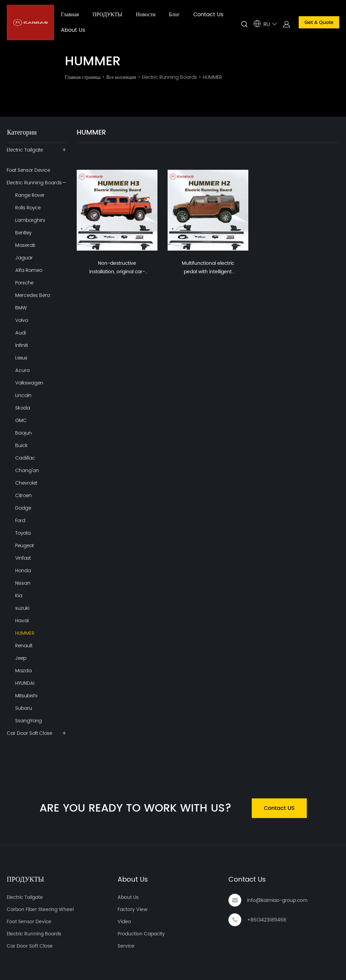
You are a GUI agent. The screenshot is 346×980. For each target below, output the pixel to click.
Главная (70, 15)
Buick (21, 445)
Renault (24, 646)
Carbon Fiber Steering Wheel (40, 909)
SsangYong (29, 721)
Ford (20, 520)
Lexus (21, 358)
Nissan (23, 583)
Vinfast (23, 558)
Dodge (23, 508)
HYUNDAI (25, 683)
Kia (19, 596)
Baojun (23, 433)
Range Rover (30, 195)
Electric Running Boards (169, 77)
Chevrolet (26, 483)
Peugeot (24, 545)
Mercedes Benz (33, 295)
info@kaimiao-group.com (277, 900)
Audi (21, 333)
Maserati (25, 245)
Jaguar (24, 258)
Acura (22, 370)
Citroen (23, 495)
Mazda (23, 671)
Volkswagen (29, 383)
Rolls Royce (28, 208)
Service (126, 946)
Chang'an (27, 470)
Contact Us (208, 15)
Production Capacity (141, 934)
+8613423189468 (267, 920)
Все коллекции (121, 77)
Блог (174, 15)
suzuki (22, 608)
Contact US (279, 808)
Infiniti (22, 345)
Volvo (22, 320)
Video (124, 922)
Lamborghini (30, 220)
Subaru (24, 708)
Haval (22, 621)
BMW (21, 308)
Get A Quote (319, 22)
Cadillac (25, 458)
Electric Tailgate (25, 150)
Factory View (132, 909)
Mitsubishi (26, 696)
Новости (146, 15)
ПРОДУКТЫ (107, 15)
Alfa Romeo (29, 270)
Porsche (24, 283)
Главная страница (83, 77)
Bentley (23, 233)
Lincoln (23, 395)
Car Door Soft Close (29, 733)
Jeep (21, 658)
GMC (21, 420)
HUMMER (212, 77)
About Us (73, 30)
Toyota (23, 533)
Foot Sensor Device (28, 170)
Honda (23, 570)
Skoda (23, 408)
